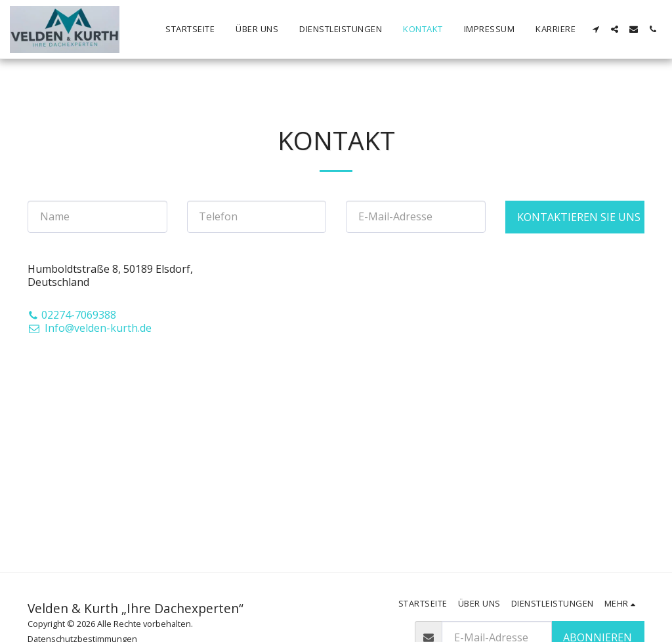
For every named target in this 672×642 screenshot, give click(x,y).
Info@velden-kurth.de (90, 328)
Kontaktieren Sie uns (579, 217)
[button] (596, 29)
